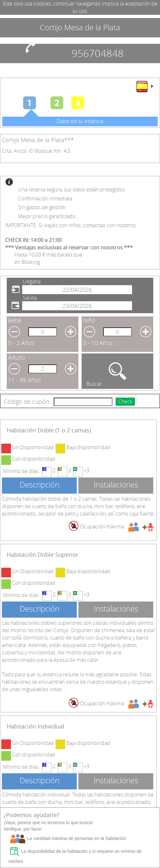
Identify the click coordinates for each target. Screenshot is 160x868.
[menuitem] (144, 86)
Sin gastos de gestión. (42, 207)
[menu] (144, 86)
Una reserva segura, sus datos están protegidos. (72, 189)
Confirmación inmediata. (46, 198)
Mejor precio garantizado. (47, 216)
